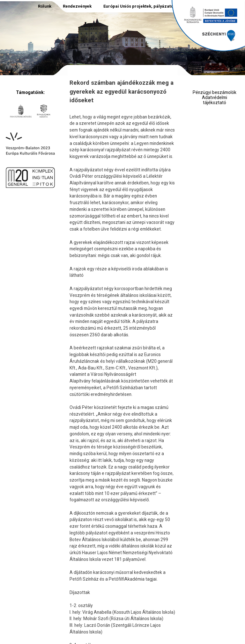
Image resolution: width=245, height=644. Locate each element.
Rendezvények (77, 6)
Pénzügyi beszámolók (215, 93)
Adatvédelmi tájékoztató (215, 100)
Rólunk (45, 6)
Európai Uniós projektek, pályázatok (139, 6)
